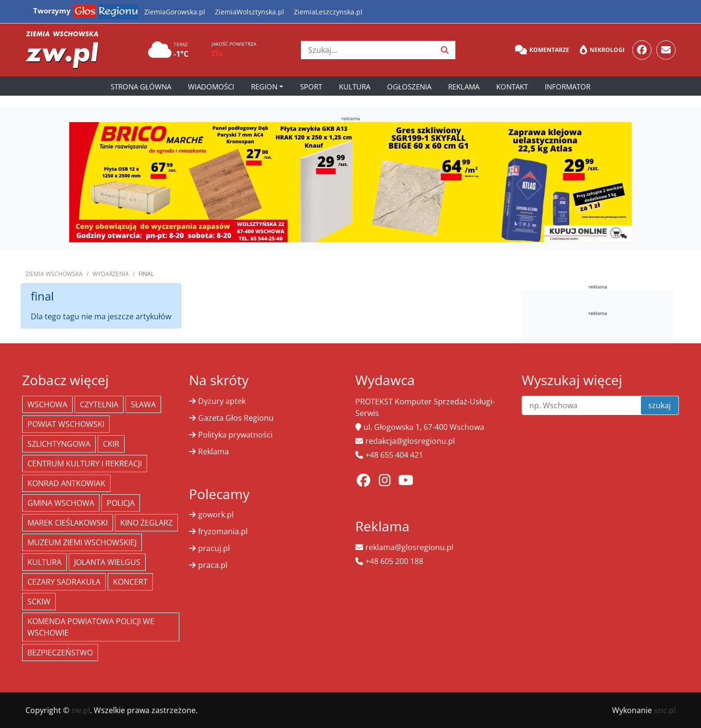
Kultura (355, 87)
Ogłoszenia (409, 87)
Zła (217, 53)
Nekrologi (602, 50)
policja (121, 503)
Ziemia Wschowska (54, 274)
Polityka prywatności (235, 435)
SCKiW (39, 602)
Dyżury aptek (222, 401)
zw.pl (81, 710)
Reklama (464, 87)
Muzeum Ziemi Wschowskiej (82, 542)
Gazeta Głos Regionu (236, 418)
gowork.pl (216, 515)
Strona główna (141, 87)
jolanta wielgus (107, 562)
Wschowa (47, 404)
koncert (130, 582)
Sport (311, 87)
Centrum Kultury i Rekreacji (85, 464)
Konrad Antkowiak (66, 483)
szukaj (659, 405)
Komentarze (542, 50)
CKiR (111, 444)
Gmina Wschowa (61, 503)
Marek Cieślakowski (68, 523)
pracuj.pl (214, 548)
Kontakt (512, 87)
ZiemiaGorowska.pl (175, 12)
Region (264, 87)
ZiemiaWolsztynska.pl (250, 12)
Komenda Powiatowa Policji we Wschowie (91, 627)
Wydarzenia (111, 274)
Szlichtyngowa (59, 444)
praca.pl (213, 565)
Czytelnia (99, 404)
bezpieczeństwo (60, 653)
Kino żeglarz (146, 523)
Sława (143, 404)
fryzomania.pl (223, 531)
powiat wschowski (66, 424)
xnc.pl (665, 710)
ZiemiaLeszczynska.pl (328, 12)
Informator (568, 87)
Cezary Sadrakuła (64, 582)
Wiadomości (211, 87)
